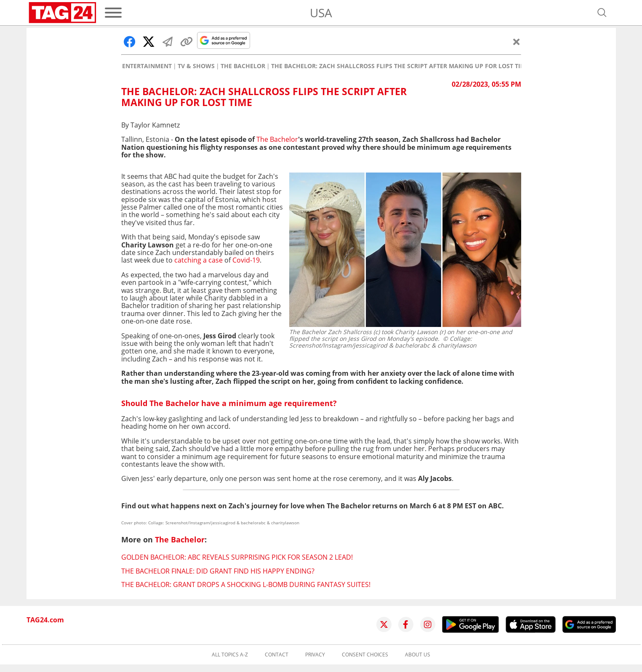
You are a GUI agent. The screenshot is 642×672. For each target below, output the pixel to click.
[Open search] (602, 13)
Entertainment (147, 66)
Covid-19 (246, 260)
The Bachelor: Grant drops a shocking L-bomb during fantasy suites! (246, 584)
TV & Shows (196, 66)
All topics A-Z (230, 655)
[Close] (517, 42)
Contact (277, 655)
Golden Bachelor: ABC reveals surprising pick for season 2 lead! (237, 557)
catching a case (198, 260)
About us (418, 655)
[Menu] (113, 13)
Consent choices (365, 655)
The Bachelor (243, 66)
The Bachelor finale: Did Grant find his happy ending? (218, 571)
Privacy (315, 655)
